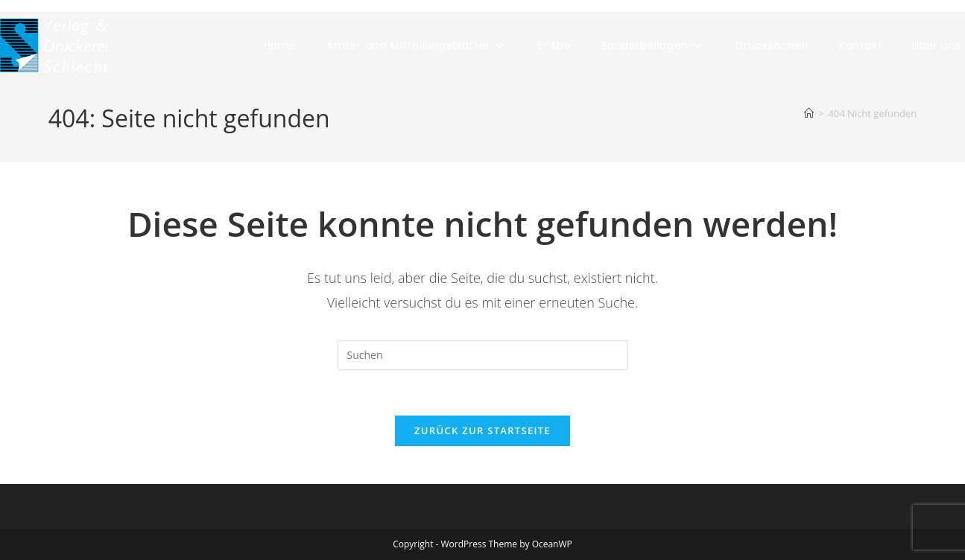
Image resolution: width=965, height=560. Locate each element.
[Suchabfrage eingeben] (483, 355)
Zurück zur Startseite (482, 430)
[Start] (809, 113)
